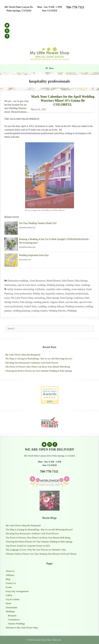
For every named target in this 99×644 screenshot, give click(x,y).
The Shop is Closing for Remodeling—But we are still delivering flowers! (39, 359)
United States (31, 306)
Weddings (72, 311)
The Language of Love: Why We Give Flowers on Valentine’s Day (36, 550)
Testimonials (11, 607)
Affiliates (10, 575)
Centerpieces (14, 620)
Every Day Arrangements (17, 591)
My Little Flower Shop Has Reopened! (23, 355)
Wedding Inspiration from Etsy (34, 255)
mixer (7, 298)
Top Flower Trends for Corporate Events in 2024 (28, 546)
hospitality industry (55, 294)
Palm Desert (68, 281)
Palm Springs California (72, 298)
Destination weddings (18, 281)
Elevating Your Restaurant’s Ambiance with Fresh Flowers (32, 363)
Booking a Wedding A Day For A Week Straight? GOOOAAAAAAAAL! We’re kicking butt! (54, 241)
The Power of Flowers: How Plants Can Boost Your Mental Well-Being (38, 367)
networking (40, 298)
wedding (41, 285)
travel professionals (14, 306)
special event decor (27, 285)
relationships (10, 285)
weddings (86, 285)
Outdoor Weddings (16, 624)
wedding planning (21, 311)
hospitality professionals (77, 294)
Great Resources (37, 281)
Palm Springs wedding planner (34, 302)
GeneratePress (67, 640)
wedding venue (73, 285)
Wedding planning (55, 285)
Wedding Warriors (18, 108)
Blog (8, 579)
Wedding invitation (75, 306)
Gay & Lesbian (13, 599)
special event (85, 302)
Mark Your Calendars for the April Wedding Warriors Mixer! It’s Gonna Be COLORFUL (63, 101)
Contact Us (11, 583)
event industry (78, 289)
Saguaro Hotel (57, 302)
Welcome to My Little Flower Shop (22, 628)
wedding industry (56, 306)
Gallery (9, 595)
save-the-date (72, 302)
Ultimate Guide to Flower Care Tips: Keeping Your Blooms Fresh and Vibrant (41, 554)
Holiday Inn (38, 294)
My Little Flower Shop (22, 298)
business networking (24, 289)
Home (9, 603)
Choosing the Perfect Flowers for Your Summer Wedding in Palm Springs (39, 371)
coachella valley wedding (58, 289)
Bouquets (12, 616)
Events (9, 587)
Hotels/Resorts (54, 281)
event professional (23, 294)
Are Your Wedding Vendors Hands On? (38, 223)
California (40, 289)
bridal (10, 289)
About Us (10, 571)
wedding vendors (39, 311)
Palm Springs (81, 281)
